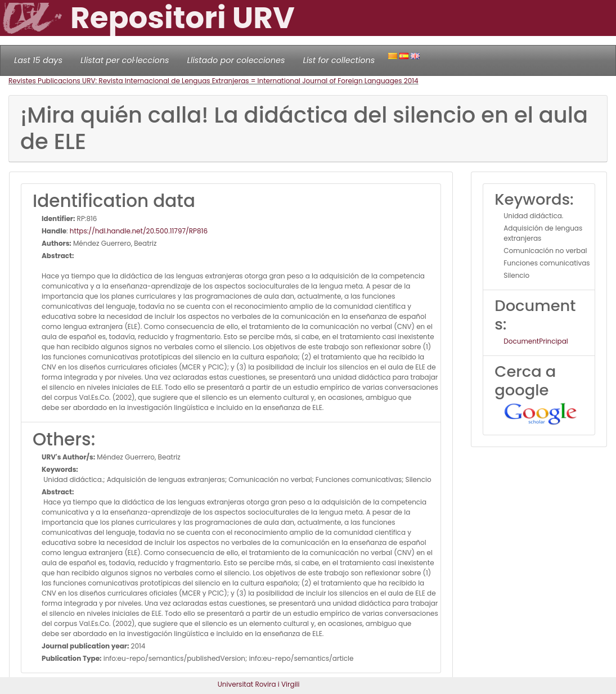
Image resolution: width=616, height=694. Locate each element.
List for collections (339, 60)
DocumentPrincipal (536, 341)
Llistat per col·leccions (125, 60)
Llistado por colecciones (236, 60)
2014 (411, 81)
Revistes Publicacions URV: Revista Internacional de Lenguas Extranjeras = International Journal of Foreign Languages (206, 81)
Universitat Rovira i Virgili (259, 684)
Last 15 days (38, 60)
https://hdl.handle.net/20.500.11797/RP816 (139, 231)
